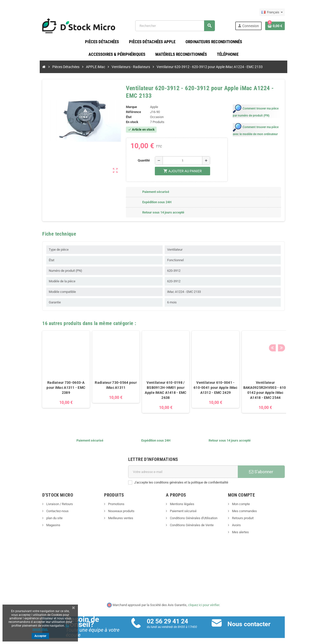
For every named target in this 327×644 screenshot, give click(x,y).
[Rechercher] (183, 28)
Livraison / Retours (32, 500)
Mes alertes (254, 528)
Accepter (40, 636)
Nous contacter (258, 620)
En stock (123, 118)
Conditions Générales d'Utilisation (194, 514)
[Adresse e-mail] (187, 468)
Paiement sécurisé (183, 507)
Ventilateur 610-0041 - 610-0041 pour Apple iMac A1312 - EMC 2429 (188, 384)
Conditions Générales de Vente (192, 521)
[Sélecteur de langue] (299, 12)
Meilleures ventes (107, 514)
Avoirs (250, 521)
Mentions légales (182, 500)
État (120, 113)
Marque (123, 103)
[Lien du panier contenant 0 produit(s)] (302, 27)
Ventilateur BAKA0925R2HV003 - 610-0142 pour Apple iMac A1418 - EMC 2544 (238, 386)
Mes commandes (258, 507)
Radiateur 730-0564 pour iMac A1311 (89, 381)
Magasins (26, 521)
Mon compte (254, 500)
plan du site (27, 514)
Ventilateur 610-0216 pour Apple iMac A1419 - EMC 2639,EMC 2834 (288, 384)
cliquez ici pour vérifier (204, 601)
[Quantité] (180, 156)
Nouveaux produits (108, 507)
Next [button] (307, 318)
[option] (39, 368)
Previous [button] (299, 318)
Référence (125, 108)
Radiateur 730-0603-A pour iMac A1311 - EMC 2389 (39, 384)
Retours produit (256, 514)
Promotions (103, 500)
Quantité (141, 156)
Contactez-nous (30, 507)
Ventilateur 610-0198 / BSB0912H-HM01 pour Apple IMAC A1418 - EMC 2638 (139, 386)
